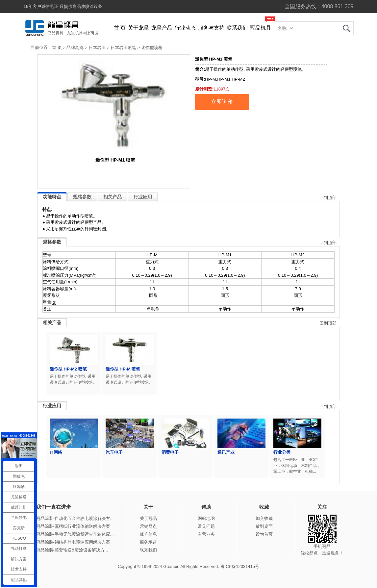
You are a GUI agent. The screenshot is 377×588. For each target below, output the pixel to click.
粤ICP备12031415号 (240, 566)
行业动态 (185, 28)
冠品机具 (261, 28)
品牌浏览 (75, 48)
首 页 (120, 28)
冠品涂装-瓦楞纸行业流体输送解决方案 (73, 526)
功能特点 (52, 197)
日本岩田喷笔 (123, 48)
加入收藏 (264, 518)
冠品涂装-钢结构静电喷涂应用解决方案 (73, 542)
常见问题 (206, 526)
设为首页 (264, 534)
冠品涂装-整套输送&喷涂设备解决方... (72, 550)
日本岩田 (97, 48)
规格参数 (82, 197)
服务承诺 (148, 542)
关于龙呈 (138, 28)
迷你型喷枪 (152, 48)
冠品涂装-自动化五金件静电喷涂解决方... (75, 518)
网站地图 (206, 518)
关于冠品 (148, 518)
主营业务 (206, 534)
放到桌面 (264, 526)
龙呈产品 (162, 28)
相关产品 (113, 197)
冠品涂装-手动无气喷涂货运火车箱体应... (75, 534)
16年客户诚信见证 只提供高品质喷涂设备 (63, 6)
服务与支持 (211, 28)
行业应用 (143, 197)
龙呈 (347, 28)
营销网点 (148, 526)
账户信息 (148, 534)
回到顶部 (328, 198)
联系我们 (237, 28)
